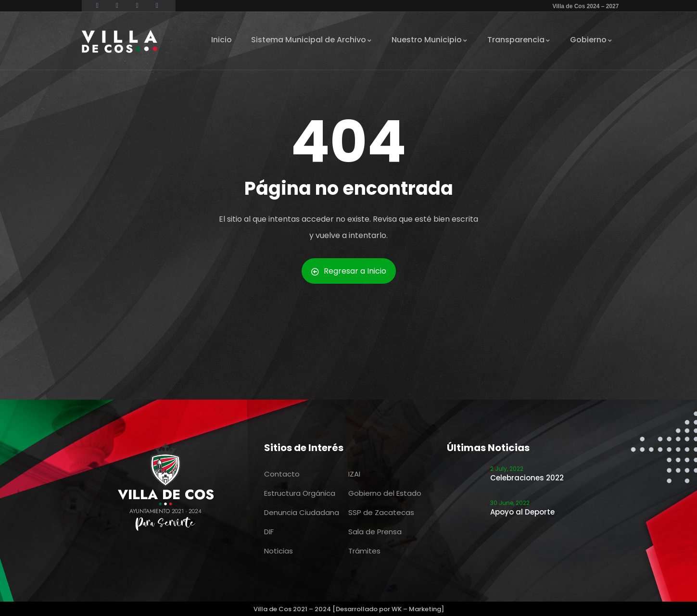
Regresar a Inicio (349, 271)
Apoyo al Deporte (522, 512)
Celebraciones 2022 (527, 478)
